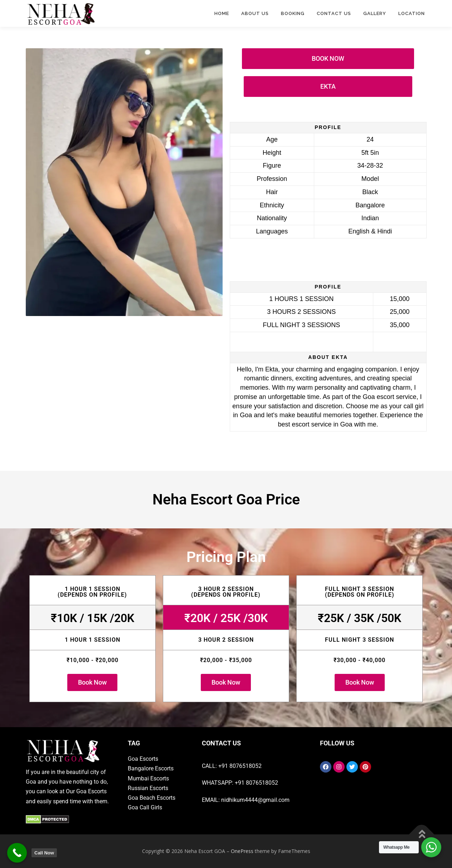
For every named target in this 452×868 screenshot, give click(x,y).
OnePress (242, 851)
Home (222, 13)
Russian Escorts (148, 788)
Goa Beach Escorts (152, 798)
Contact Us (334, 13)
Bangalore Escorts (151, 768)
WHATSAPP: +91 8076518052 (240, 783)
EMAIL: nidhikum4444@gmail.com (246, 800)
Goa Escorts (143, 759)
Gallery (375, 13)
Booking (293, 13)
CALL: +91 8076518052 (232, 766)
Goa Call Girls (145, 807)
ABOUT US (255, 13)
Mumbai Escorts (148, 778)
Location (412, 13)
